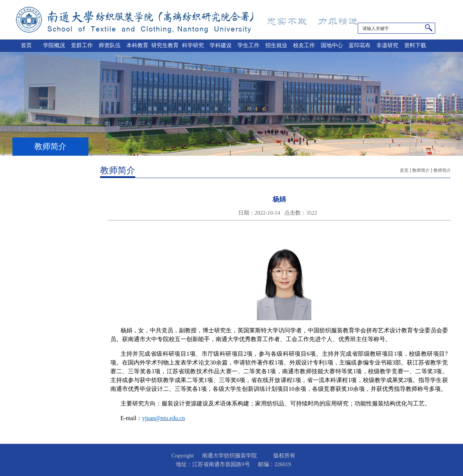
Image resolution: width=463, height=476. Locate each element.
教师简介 (421, 170)
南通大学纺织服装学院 (190, 20)
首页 (404, 170)
